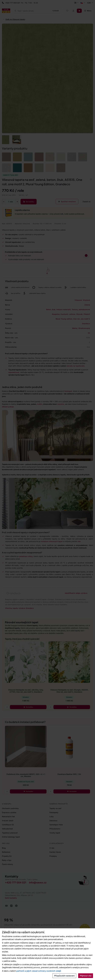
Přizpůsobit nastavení (64, 976)
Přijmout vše (86, 976)
